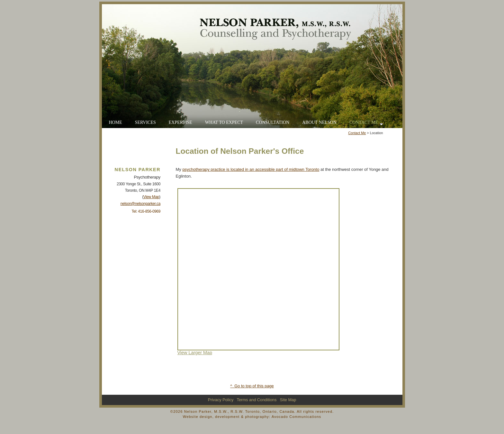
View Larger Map (195, 353)
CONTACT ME (366, 123)
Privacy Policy (221, 400)
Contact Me (357, 133)
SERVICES (145, 122)
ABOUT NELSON (319, 122)
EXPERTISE (180, 122)
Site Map (288, 400)
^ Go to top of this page (252, 386)
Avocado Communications (296, 417)
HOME (116, 122)
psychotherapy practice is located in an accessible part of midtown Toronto (251, 169)
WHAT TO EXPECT (224, 122)
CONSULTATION (273, 122)
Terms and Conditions (257, 400)
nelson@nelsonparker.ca (140, 204)
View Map (151, 197)
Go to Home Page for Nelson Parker (252, 66)
